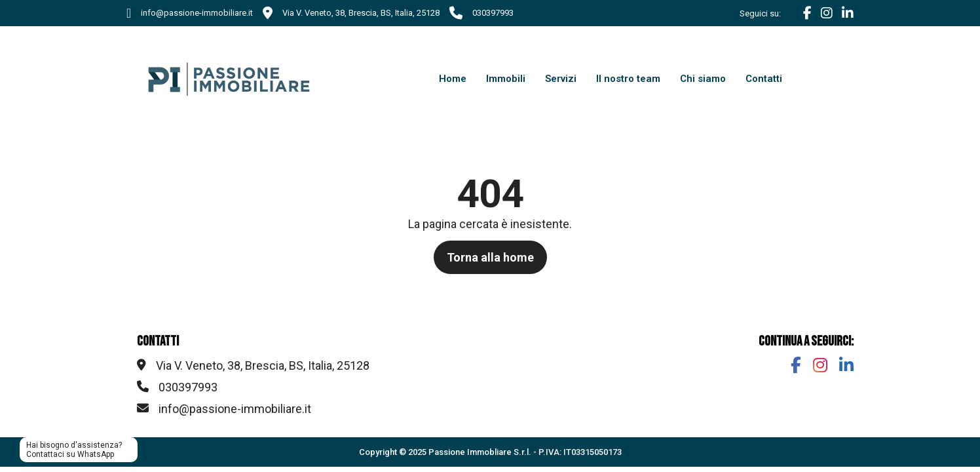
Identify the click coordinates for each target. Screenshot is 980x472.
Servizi (561, 79)
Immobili (506, 79)
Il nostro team (628, 79)
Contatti (764, 79)
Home (453, 79)
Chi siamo (703, 79)
